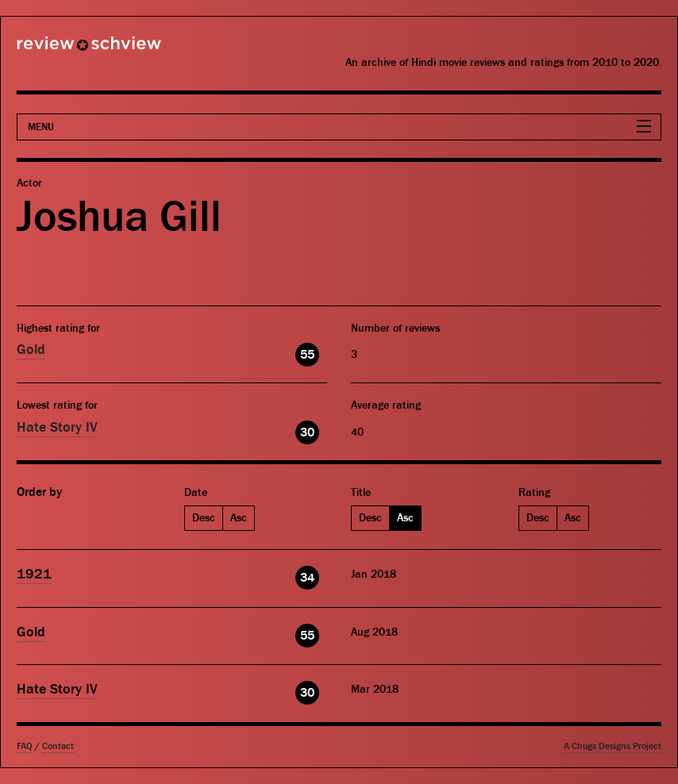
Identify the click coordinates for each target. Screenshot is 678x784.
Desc (204, 518)
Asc (239, 518)
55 (307, 355)
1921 (34, 574)
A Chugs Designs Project (613, 746)
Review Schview (62, 50)
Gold (31, 350)
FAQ (25, 746)
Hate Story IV (57, 427)
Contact (58, 746)
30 (307, 432)
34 (307, 578)
